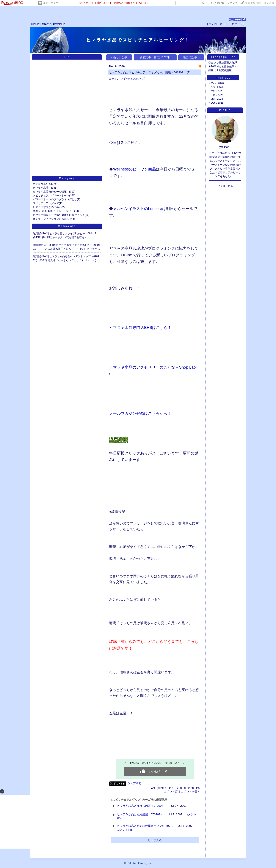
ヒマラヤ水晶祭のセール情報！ (51, 192)
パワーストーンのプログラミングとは (55, 199)
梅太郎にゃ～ (41, 245)
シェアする (134, 783)
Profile (225, 110)
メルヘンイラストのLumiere (137, 209)
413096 (235, 20)
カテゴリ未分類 (42, 184)
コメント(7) (171, 791)
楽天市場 (269, 3)
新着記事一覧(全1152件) (155, 57)
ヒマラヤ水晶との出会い (47, 207)
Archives (223, 78)
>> (224, 3)
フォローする (225, 186)
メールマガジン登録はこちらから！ (140, 413)
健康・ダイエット (53, 3)
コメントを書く (191, 791)
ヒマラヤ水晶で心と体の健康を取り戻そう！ (59, 215)
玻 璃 (36, 234)
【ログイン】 (237, 24)
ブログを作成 (253, 3)
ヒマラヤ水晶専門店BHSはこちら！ (140, 328)
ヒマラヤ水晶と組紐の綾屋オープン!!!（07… (145, 826)
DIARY (46, 24)
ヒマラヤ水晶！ (42, 188)
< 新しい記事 (119, 57)
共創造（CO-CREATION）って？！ (54, 211)
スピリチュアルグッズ (46, 203)
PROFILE (59, 24)
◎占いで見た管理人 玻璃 (223, 63)
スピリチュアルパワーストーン (51, 196)
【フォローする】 (217, 24)
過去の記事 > (191, 57)
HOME (35, 24)
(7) (189, 72)
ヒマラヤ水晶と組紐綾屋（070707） (140, 814)
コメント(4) (124, 830)
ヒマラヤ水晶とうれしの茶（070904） (141, 806)
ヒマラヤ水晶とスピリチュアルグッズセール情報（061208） (147, 72)
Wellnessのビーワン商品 (134, 169)
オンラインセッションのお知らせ (52, 219)
